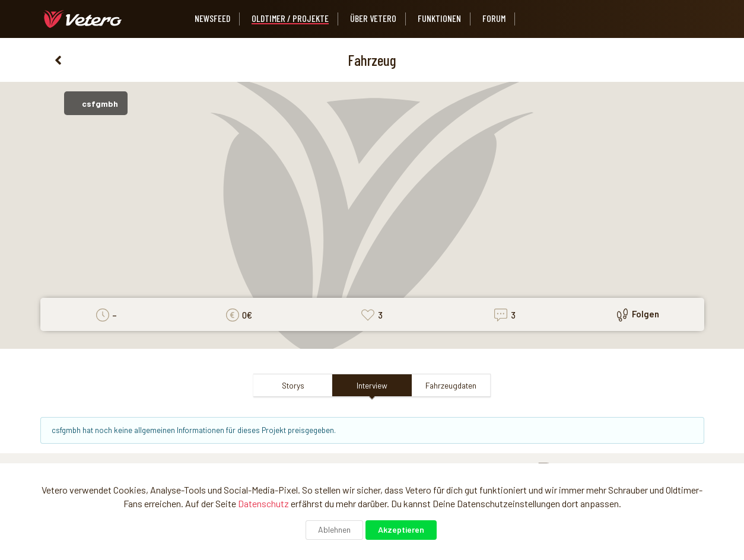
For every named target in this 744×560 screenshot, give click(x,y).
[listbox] (538, 19)
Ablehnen (334, 529)
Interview (372, 385)
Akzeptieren (401, 529)
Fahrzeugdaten (451, 385)
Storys (293, 385)
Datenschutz (263, 503)
